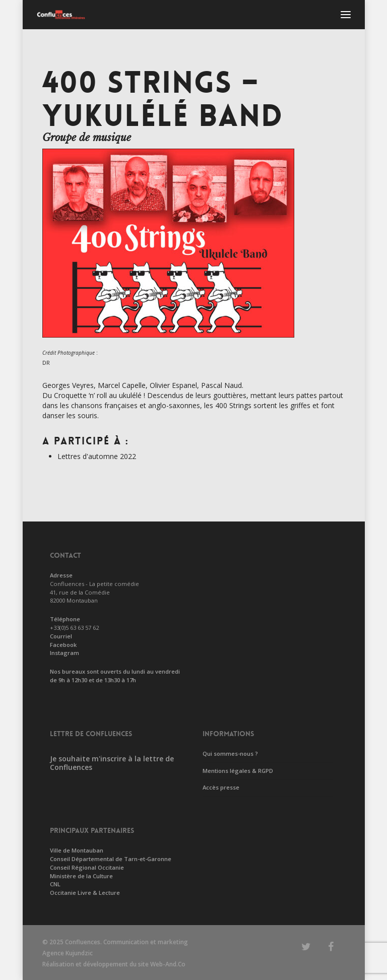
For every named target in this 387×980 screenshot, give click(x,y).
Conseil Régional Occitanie (87, 867)
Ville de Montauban (77, 850)
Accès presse (221, 787)
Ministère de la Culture (81, 876)
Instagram (64, 653)
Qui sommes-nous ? (230, 754)
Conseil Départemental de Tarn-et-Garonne (111, 859)
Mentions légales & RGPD (238, 771)
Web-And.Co (168, 964)
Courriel (61, 636)
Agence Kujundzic (68, 953)
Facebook (63, 645)
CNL (55, 884)
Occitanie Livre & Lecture (85, 893)
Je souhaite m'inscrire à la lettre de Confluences (112, 763)
